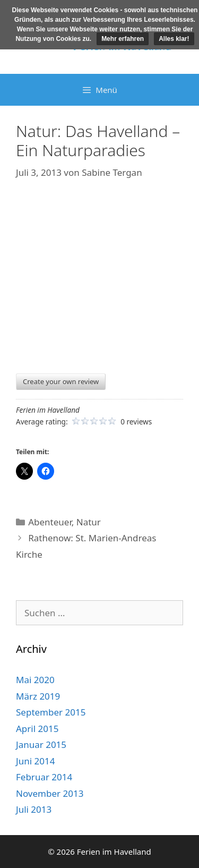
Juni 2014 (35, 761)
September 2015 (51, 712)
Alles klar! (174, 39)
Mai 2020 (35, 680)
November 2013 (50, 793)
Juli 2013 (34, 809)
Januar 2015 (41, 744)
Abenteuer (50, 522)
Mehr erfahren (123, 39)
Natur (89, 522)
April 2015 (37, 729)
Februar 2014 (44, 777)
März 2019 (38, 696)
